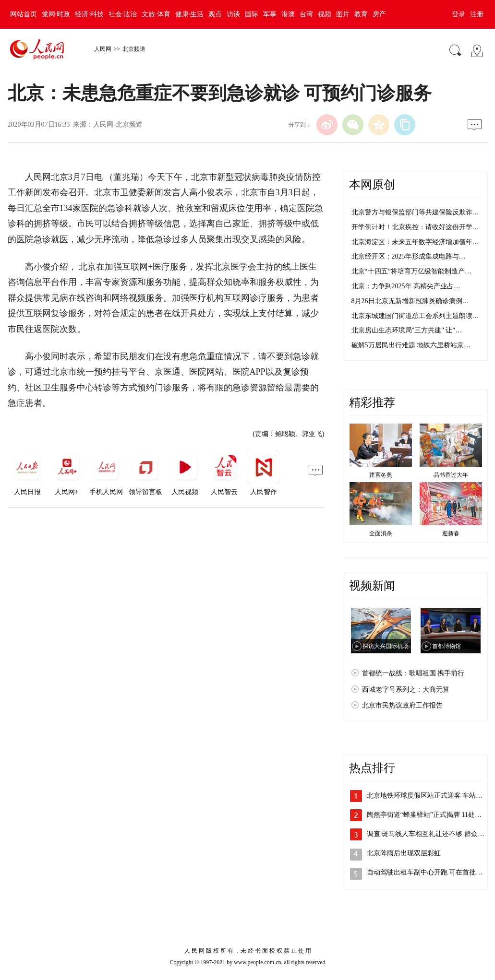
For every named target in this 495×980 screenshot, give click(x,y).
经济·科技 (89, 14)
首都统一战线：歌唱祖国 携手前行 (413, 673)
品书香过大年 (451, 475)
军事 (270, 14)
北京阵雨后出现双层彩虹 (404, 853)
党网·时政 (56, 14)
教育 (361, 14)
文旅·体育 (156, 14)
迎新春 (451, 533)
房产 (379, 14)
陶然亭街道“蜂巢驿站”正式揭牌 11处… (424, 815)
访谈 (233, 14)
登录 (459, 14)
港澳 (288, 14)
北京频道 (134, 49)
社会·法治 (123, 14)
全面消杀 (381, 533)
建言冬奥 (381, 475)
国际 (252, 14)
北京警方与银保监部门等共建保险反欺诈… (415, 212)
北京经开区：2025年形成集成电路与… (409, 256)
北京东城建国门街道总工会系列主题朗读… (415, 316)
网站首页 (24, 14)
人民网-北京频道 (118, 124)
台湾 (306, 14)
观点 (215, 14)
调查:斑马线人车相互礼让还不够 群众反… (429, 834)
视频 (325, 14)
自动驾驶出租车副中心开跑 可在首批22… (428, 872)
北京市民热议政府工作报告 (402, 705)
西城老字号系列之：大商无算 (406, 690)
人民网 (103, 49)
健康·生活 (190, 14)
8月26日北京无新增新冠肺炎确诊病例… (410, 301)
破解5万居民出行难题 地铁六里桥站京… (411, 345)
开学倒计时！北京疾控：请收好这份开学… (415, 227)
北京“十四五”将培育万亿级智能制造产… (411, 271)
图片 (343, 14)
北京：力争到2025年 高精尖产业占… (406, 286)
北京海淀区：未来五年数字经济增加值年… (415, 242)
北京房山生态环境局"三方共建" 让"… (407, 330)
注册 (477, 14)
